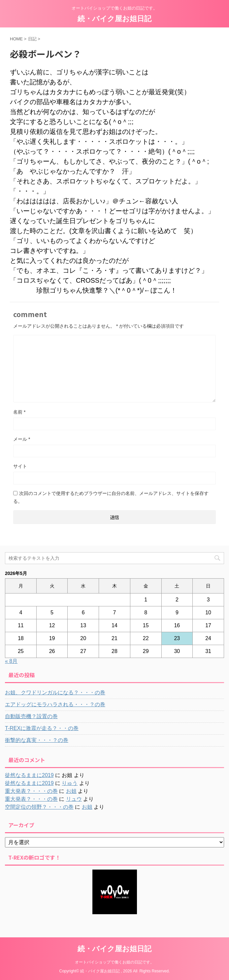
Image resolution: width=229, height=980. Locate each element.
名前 (19, 412)
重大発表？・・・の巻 (31, 791)
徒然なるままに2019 (29, 775)
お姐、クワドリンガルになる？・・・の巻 (55, 693)
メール (22, 439)
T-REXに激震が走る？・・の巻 (42, 728)
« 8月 (11, 661)
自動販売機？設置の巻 (31, 716)
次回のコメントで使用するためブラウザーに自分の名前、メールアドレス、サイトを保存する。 (111, 497)
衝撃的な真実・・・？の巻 (37, 740)
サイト (20, 466)
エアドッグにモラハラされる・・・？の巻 (55, 704)
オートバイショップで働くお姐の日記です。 (114, 962)
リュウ (74, 799)
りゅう (70, 783)
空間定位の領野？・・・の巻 (39, 807)
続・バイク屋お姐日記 (114, 19)
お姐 (71, 791)
